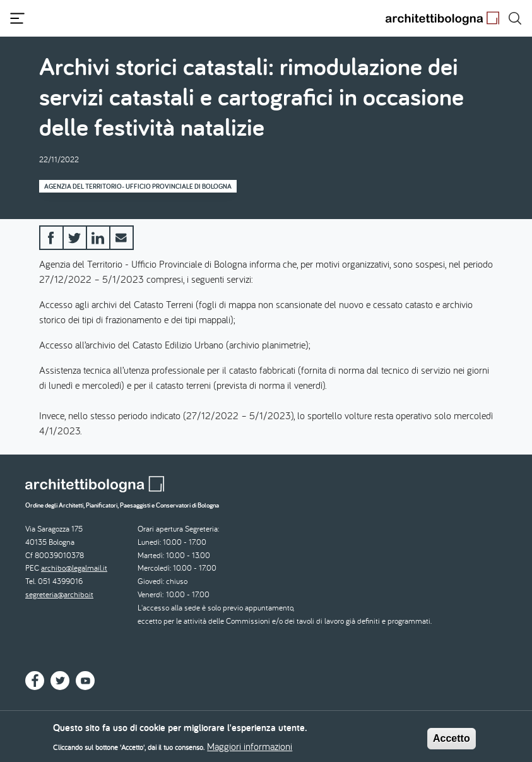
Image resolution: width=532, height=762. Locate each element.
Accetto (452, 742)
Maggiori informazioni (250, 749)
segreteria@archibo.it (59, 594)
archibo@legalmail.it (74, 568)
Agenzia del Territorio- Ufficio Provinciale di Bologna (138, 186)
